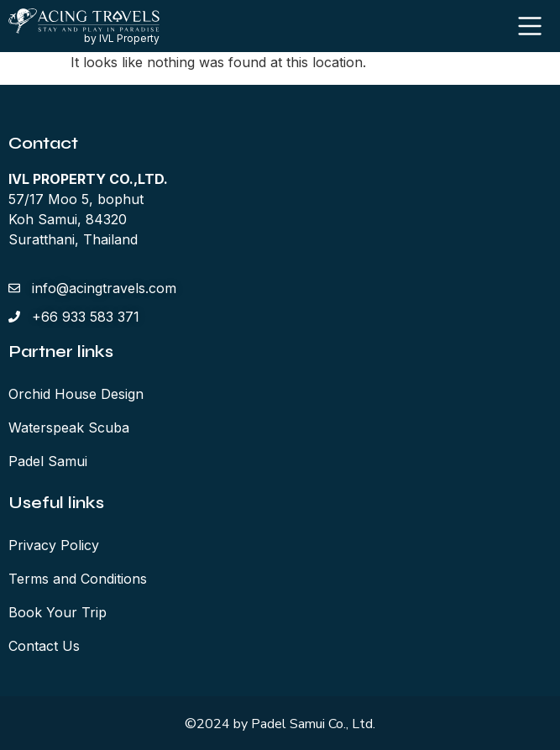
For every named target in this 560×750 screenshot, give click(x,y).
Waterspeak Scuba (69, 427)
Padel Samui (48, 461)
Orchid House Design (76, 394)
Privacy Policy (54, 545)
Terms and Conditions (78, 579)
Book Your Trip (58, 612)
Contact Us (44, 646)
